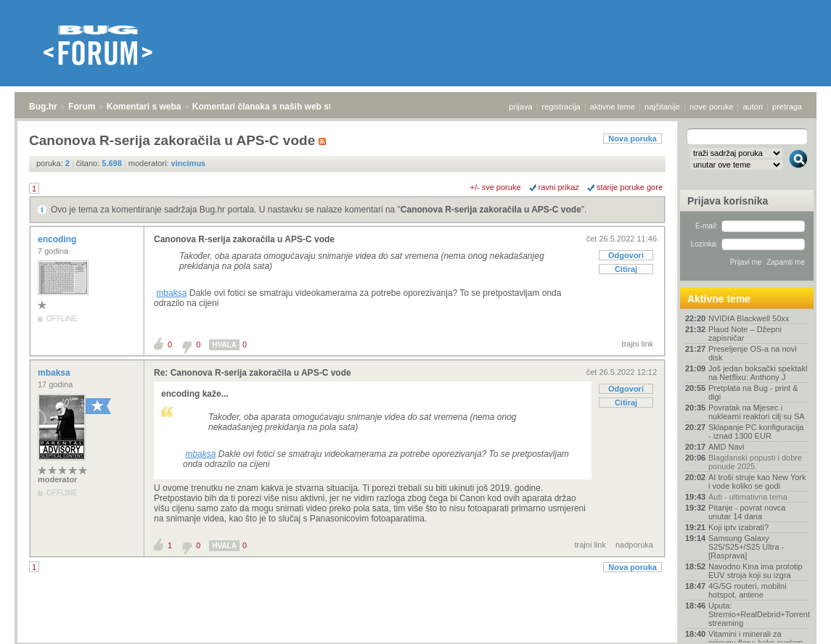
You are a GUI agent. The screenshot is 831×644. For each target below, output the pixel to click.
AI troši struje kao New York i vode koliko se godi (757, 482)
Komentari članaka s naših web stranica (275, 107)
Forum (82, 107)
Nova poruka (633, 139)
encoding (58, 239)
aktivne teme (613, 107)
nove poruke (712, 107)
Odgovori (626, 255)
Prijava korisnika (728, 201)
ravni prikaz (559, 187)
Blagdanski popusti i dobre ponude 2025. (755, 462)
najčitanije (662, 107)
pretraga (787, 107)
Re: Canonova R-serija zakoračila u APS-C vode (253, 373)
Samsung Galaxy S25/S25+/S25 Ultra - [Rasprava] (746, 547)
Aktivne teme (719, 299)
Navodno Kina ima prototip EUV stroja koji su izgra (756, 571)
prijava (520, 107)
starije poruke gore (630, 187)
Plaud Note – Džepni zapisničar (745, 334)
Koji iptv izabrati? (738, 527)
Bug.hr (43, 107)
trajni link (638, 344)
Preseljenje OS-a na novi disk (753, 353)
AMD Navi (726, 447)
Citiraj (626, 269)
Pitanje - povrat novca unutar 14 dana (747, 512)
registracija (561, 107)
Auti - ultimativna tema (748, 497)
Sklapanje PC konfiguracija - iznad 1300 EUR (756, 432)
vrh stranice (791, 623)
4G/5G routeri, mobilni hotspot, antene (748, 590)
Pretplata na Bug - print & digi (753, 392)
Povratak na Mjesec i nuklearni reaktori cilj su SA (757, 412)
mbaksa (171, 293)
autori (753, 107)
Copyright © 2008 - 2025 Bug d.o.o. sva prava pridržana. (416, 640)
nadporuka (634, 545)
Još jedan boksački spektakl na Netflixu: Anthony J (758, 373)
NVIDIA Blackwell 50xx (749, 318)
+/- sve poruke (496, 187)
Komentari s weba (144, 107)
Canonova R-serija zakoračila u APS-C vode (491, 210)
